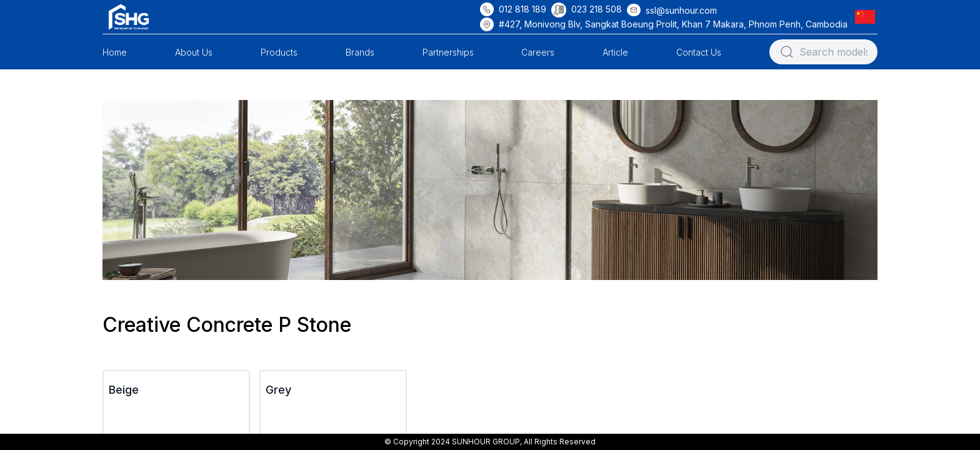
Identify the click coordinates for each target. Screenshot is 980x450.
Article (615, 52)
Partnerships (448, 52)
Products (279, 52)
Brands (360, 52)
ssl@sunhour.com (681, 10)
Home (115, 52)
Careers (538, 52)
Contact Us (699, 52)
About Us (194, 52)
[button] (867, 17)
